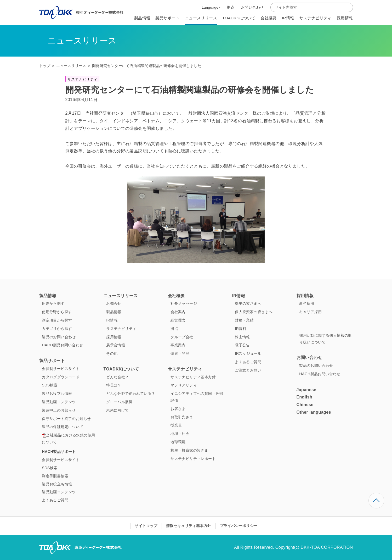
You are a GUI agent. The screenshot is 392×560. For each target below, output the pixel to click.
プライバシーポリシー (239, 526)
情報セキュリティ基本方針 (189, 526)
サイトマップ (146, 526)
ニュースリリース (71, 66)
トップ (45, 66)
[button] (211, 7)
